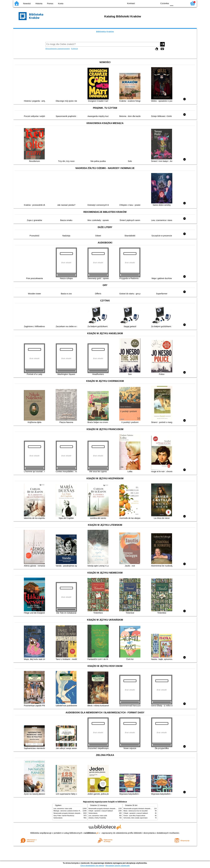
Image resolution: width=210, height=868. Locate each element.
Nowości (27, 4)
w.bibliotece (91, 833)
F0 (172, 3)
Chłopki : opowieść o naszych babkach (101, 811)
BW (144, 3)
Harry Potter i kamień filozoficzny (64, 816)
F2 (183, 3)
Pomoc (50, 4)
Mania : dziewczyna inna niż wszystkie (136, 811)
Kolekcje (75, 49)
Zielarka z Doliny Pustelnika (97, 818)
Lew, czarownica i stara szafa (63, 809)
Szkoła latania (58, 818)
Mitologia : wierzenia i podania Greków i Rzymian (69, 811)
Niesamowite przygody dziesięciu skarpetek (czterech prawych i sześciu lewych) (79, 813)
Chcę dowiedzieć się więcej (92, 866)
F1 (176, 3)
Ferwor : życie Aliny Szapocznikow (134, 816)
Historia (39, 4)
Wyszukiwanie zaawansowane (58, 49)
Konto (61, 4)
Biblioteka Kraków (105, 32)
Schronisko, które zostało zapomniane (135, 818)
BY (155, 3)
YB (150, 3)
